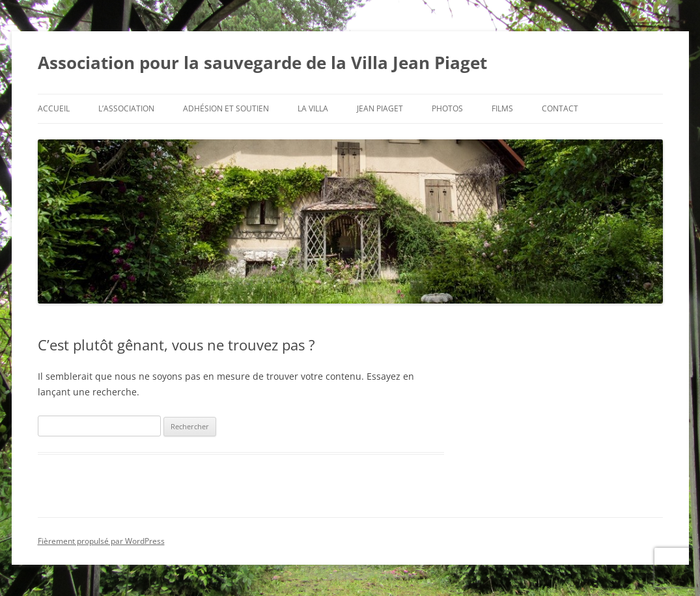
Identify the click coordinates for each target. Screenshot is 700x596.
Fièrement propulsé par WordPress (101, 541)
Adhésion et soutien (226, 108)
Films (502, 108)
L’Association (126, 108)
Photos (447, 108)
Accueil (54, 108)
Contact (560, 108)
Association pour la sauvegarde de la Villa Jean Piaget (262, 63)
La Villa (313, 108)
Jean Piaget (380, 108)
